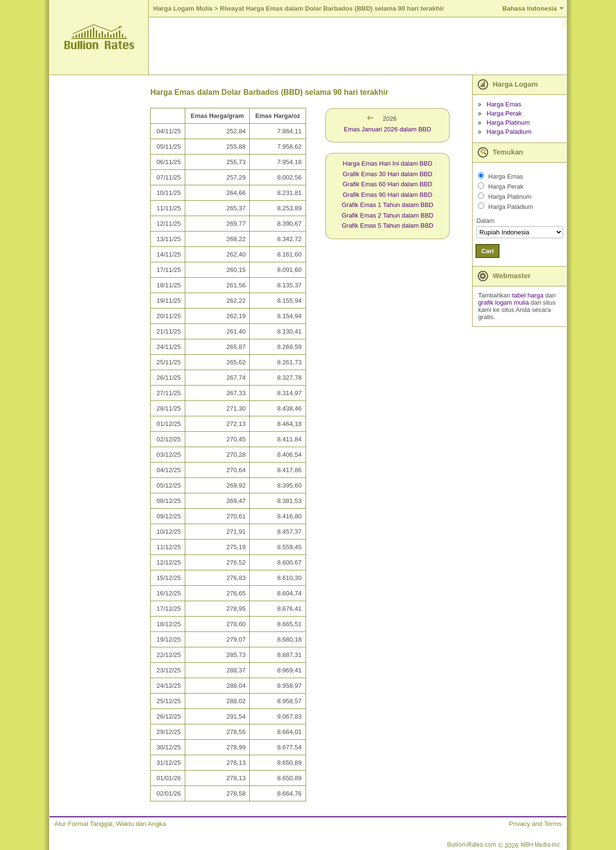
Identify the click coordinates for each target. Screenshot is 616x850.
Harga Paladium (509, 132)
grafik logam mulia (503, 303)
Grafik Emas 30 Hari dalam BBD (387, 174)
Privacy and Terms (535, 824)
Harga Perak (504, 113)
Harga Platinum (508, 122)
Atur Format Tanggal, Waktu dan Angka (110, 824)
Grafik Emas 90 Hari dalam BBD (387, 195)
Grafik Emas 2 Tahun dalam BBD (388, 215)
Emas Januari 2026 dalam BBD (388, 129)
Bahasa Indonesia (530, 8)
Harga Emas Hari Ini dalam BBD (387, 163)
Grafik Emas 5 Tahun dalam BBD (388, 225)
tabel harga (528, 295)
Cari (488, 251)
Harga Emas (504, 104)
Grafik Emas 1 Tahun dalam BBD (388, 205)
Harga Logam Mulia (183, 8)
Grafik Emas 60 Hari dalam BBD (387, 184)
